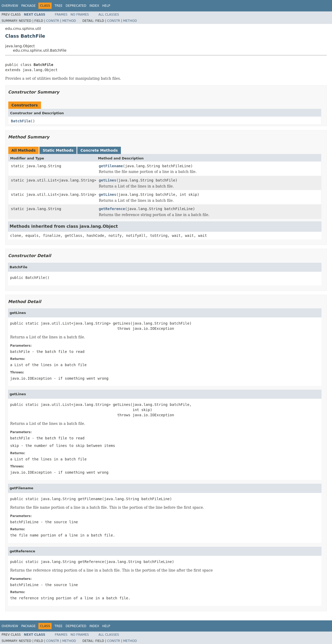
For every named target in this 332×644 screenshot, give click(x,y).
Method (69, 21)
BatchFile (21, 121)
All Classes (109, 15)
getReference (112, 209)
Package (28, 6)
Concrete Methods (99, 150)
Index (94, 6)
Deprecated (76, 6)
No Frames (80, 15)
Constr (53, 21)
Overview (10, 6)
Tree (58, 6)
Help (106, 6)
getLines (108, 180)
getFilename (111, 166)
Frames (61, 15)
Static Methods (58, 150)
